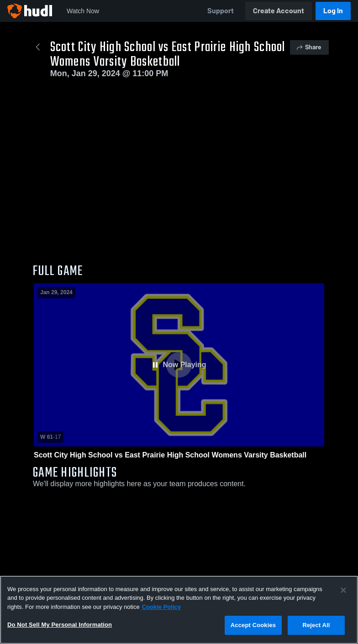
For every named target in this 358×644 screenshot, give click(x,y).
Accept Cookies (253, 625)
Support (221, 11)
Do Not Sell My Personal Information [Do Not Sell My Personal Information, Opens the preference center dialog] (60, 625)
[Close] (343, 590)
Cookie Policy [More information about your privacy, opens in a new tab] (161, 607)
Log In (333, 11)
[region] (179, 610)
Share (308, 47)
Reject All (316, 625)
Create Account (279, 11)
